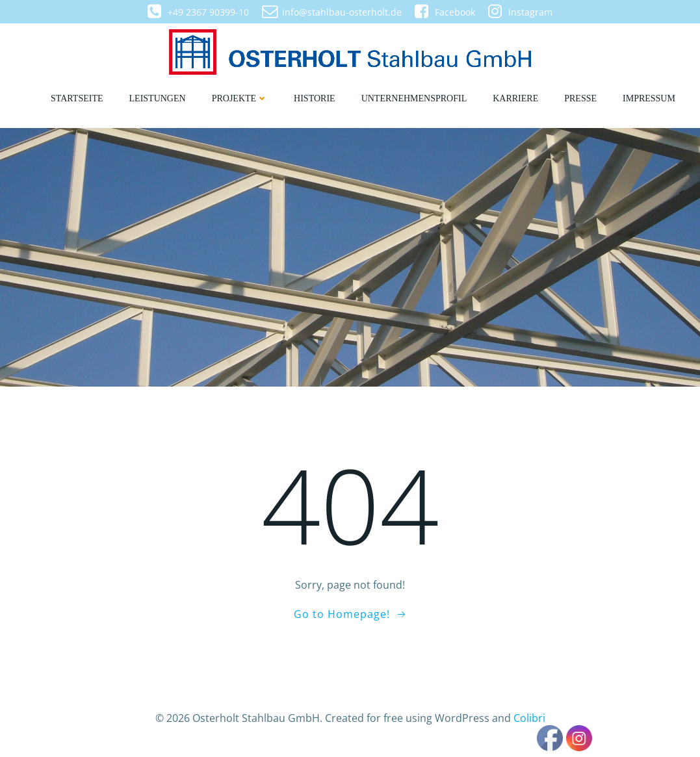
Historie (315, 98)
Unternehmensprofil (414, 98)
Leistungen (158, 98)
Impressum (649, 98)
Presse (580, 98)
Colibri (529, 718)
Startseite (77, 98)
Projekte (240, 98)
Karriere (515, 98)
